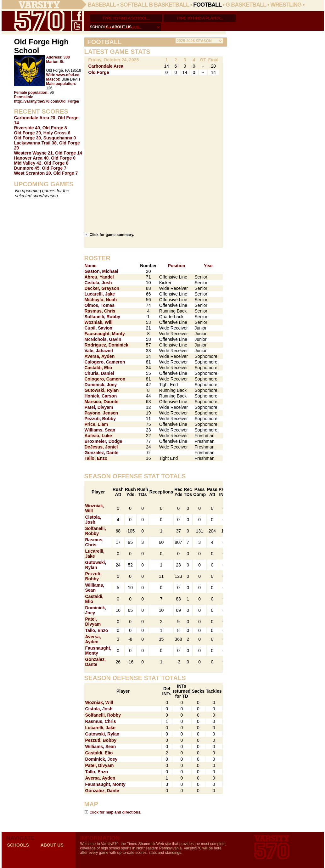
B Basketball (169, 5)
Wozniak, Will (99, 322)
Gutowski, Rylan (102, 390)
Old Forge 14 (69, 153)
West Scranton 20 (33, 173)
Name (91, 266)
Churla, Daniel (99, 373)
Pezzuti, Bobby (100, 419)
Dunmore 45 (27, 168)
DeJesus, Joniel (101, 447)
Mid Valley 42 (28, 163)
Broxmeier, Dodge (104, 441)
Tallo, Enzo (96, 458)
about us (122, 27)
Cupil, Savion (99, 328)
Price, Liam (96, 424)
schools (99, 27)
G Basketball (246, 5)
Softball (134, 5)
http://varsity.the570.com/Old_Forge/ (47, 101)
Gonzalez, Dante (102, 453)
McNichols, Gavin (103, 339)
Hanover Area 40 (31, 158)
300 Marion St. (58, 59)
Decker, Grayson (102, 288)
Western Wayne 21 (34, 153)
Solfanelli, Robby (103, 317)
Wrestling (286, 5)
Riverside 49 (27, 128)
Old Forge (99, 72)
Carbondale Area (106, 66)
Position (177, 266)
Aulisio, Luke (98, 436)
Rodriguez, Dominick (106, 345)
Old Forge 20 (28, 133)
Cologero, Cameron (105, 379)
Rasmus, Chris (100, 311)
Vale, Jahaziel (99, 351)
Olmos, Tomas (100, 305)
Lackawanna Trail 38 (35, 143)
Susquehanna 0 (60, 138)
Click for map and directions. (116, 812)
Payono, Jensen (101, 413)
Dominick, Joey (101, 385)
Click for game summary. (112, 235)
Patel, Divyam (99, 407)
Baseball (102, 5)
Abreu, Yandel (99, 277)
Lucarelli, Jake (100, 294)
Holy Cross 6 (57, 133)
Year (209, 266)
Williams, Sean (100, 430)
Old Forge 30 (28, 138)
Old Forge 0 (63, 158)
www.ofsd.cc (68, 75)
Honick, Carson (101, 396)
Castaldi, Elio (98, 368)
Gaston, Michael (101, 271)
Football (207, 5)
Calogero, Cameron (105, 362)
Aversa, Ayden (100, 356)
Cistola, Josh (98, 283)
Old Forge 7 (54, 168)
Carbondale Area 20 (35, 118)
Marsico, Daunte (102, 402)
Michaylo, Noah (101, 300)
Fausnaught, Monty (105, 334)
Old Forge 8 (55, 128)
